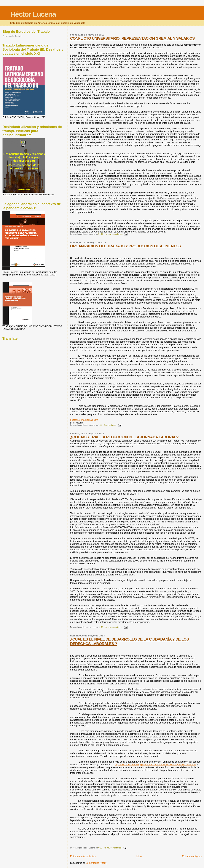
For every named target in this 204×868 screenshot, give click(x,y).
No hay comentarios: (114, 234)
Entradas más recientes (83, 856)
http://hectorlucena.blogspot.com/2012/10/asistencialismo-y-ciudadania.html (155, 764)
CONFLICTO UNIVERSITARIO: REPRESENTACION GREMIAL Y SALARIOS (132, 38)
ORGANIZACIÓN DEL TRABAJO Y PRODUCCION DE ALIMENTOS (126, 246)
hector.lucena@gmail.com (84, 420)
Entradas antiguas (192, 856)
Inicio (139, 856)
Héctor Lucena (33, 14)
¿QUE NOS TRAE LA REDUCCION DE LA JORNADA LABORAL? (124, 437)
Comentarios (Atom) (96, 863)
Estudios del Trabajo (12, 36)
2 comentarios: (110, 425)
